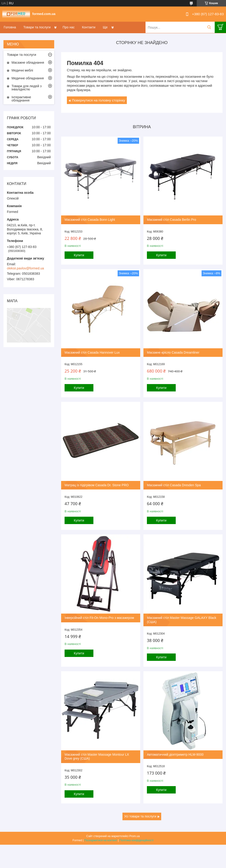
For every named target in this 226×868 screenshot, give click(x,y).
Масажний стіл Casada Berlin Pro (171, 220)
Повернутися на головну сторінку (98, 100)
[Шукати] (209, 27)
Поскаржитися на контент (101, 840)
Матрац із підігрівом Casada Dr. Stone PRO (97, 485)
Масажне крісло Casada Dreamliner (173, 352)
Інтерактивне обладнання (21, 99)
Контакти (89, 27)
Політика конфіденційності (137, 840)
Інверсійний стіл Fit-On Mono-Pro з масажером (99, 618)
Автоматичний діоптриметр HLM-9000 (175, 755)
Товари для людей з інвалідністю (27, 88)
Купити (79, 255)
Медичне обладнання (28, 78)
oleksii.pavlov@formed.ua (25, 268)
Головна (10, 27)
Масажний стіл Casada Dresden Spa (174, 485)
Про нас (68, 27)
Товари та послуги (37, 27)
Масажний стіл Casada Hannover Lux (92, 352)
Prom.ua (135, 836)
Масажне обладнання (28, 63)
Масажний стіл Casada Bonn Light (90, 220)
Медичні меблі (22, 70)
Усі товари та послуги (140, 816)
